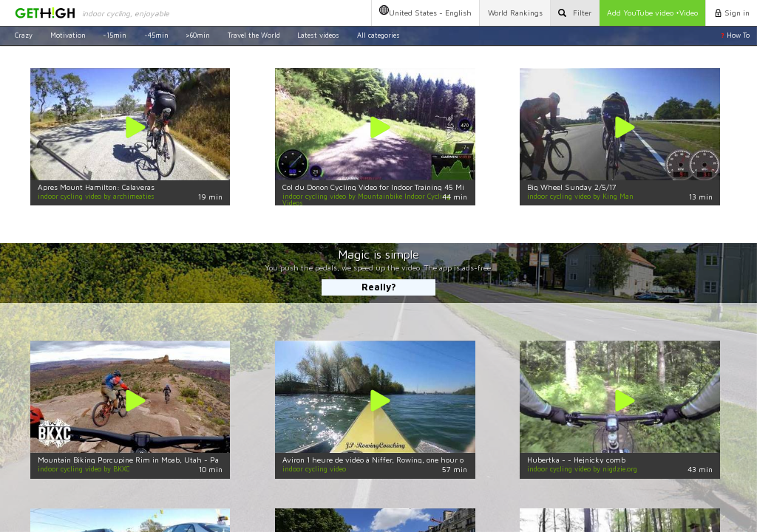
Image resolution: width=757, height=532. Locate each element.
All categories (378, 35)
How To (735, 35)
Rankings (515, 13)
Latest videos (318, 35)
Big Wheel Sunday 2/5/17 (572, 187)
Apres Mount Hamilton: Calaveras (96, 187)
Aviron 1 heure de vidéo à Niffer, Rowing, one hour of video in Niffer (401, 460)
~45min (156, 35)
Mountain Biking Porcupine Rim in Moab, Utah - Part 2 (135, 460)
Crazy (24, 35)
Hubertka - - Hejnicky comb (576, 460)
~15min (115, 35)
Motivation (68, 35)
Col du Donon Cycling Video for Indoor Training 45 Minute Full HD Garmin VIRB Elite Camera (442, 187)
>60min (198, 35)
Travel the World (254, 35)
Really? (379, 287)
